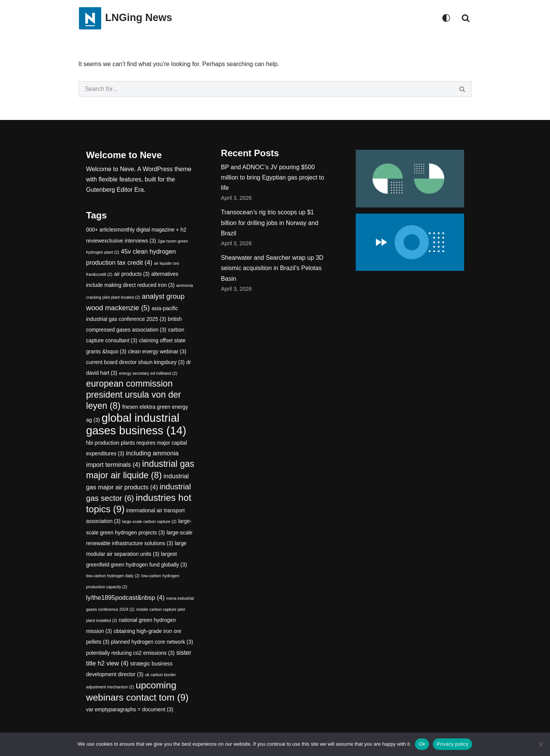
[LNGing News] (126, 18)
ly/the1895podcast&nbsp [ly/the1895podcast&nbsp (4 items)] (126, 598)
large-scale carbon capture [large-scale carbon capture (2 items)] (149, 522)
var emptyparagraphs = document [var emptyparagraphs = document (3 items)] (130, 709)
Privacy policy (452, 744)
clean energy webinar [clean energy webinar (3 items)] (157, 351)
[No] (540, 744)
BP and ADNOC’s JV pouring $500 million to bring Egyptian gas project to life (273, 177)
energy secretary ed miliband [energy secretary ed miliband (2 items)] (148, 373)
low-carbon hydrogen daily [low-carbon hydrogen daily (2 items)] (113, 576)
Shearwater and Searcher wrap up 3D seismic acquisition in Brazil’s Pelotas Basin (272, 268)
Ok (422, 744)
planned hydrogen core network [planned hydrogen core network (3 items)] (152, 642)
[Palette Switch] (446, 18)
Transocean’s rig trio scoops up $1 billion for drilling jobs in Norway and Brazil (270, 223)
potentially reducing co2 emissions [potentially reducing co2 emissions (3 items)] (131, 653)
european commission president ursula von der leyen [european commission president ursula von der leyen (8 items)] (134, 395)
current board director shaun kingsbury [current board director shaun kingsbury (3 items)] (135, 362)
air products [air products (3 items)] (132, 274)
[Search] (466, 18)
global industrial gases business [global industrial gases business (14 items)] (136, 424)
